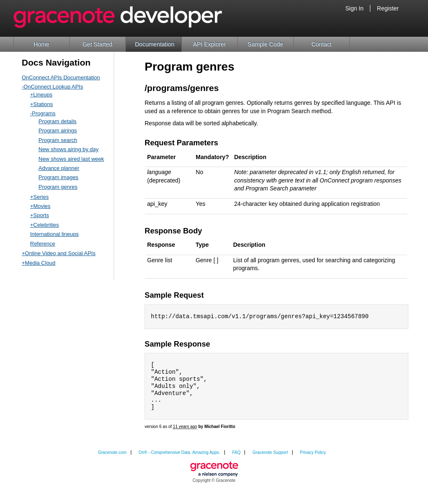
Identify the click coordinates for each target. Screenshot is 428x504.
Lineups (43, 95)
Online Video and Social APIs (60, 253)
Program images (58, 177)
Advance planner (59, 168)
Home (42, 44)
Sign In (354, 8)
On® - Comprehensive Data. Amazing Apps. (179, 456)
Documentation (155, 44)
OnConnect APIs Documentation (61, 77)
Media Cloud (40, 263)
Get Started (98, 44)
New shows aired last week (71, 159)
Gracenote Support (270, 456)
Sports (41, 215)
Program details (57, 121)
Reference (43, 244)
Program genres (58, 187)
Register (388, 8)
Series (41, 197)
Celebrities (46, 225)
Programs (43, 113)
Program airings (58, 130)
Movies (42, 206)
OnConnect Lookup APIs (53, 87)
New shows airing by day (69, 149)
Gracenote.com (112, 456)
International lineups (54, 234)
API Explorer (210, 44)
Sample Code (266, 44)
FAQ (236, 456)
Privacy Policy (313, 456)
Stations (43, 104)
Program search (58, 140)
